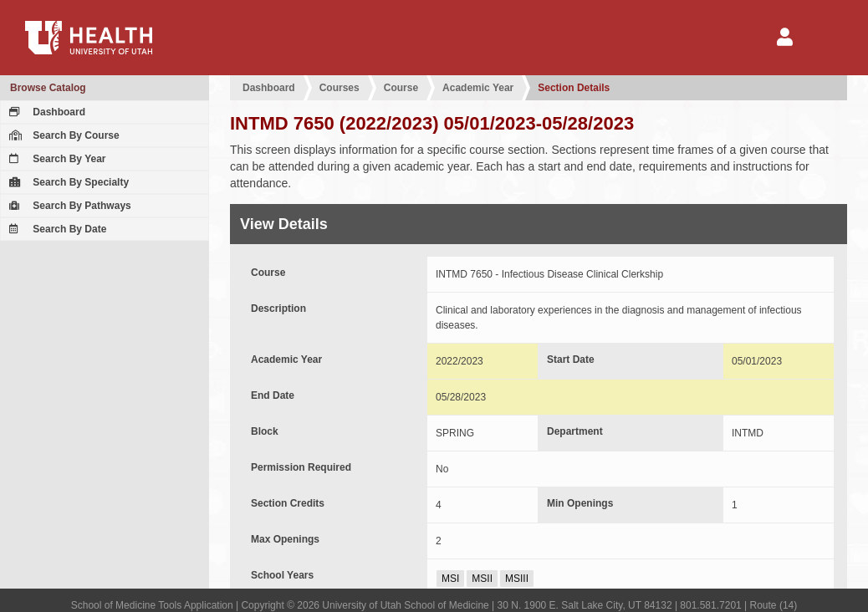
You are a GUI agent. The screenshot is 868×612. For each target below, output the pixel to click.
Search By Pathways (68, 206)
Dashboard (45, 112)
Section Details (574, 88)
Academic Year (478, 88)
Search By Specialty (67, 182)
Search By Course (62, 135)
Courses (340, 88)
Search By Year (56, 159)
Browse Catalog (48, 88)
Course (401, 88)
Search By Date (56, 229)
